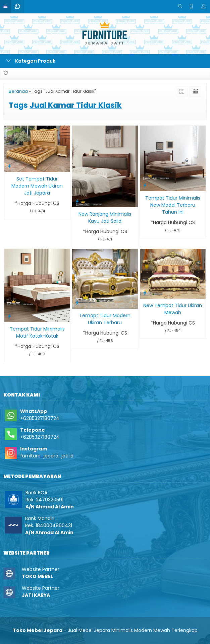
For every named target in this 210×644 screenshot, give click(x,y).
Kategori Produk (31, 61)
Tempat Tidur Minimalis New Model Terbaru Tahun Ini (173, 205)
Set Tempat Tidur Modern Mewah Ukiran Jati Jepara (37, 186)
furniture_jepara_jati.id (47, 456)
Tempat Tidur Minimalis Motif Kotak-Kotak (37, 332)
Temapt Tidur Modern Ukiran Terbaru (105, 319)
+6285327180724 (40, 418)
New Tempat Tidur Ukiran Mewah (173, 309)
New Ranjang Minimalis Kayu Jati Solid (105, 218)
